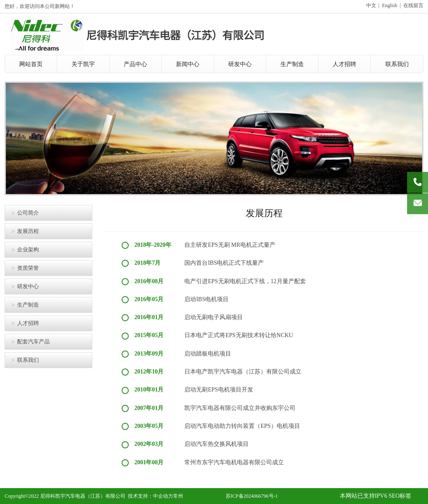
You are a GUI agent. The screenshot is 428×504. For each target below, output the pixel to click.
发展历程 (28, 231)
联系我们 (28, 360)
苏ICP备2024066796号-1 (252, 496)
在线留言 (413, 5)
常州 (178, 496)
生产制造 (28, 305)
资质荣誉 (28, 268)
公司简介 (28, 213)
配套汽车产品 (33, 342)
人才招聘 (28, 323)
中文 (371, 5)
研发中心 (28, 286)
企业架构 (28, 249)
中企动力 (163, 496)
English (390, 5)
